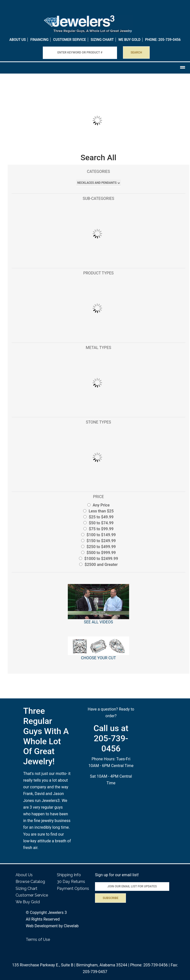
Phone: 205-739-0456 (149, 965)
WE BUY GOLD (129, 40)
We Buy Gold (28, 902)
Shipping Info (69, 875)
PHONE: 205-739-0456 (163, 40)
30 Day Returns (71, 882)
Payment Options (73, 888)
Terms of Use (38, 940)
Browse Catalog (30, 882)
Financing (40, 40)
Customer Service (70, 40)
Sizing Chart (102, 40)
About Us (18, 40)
